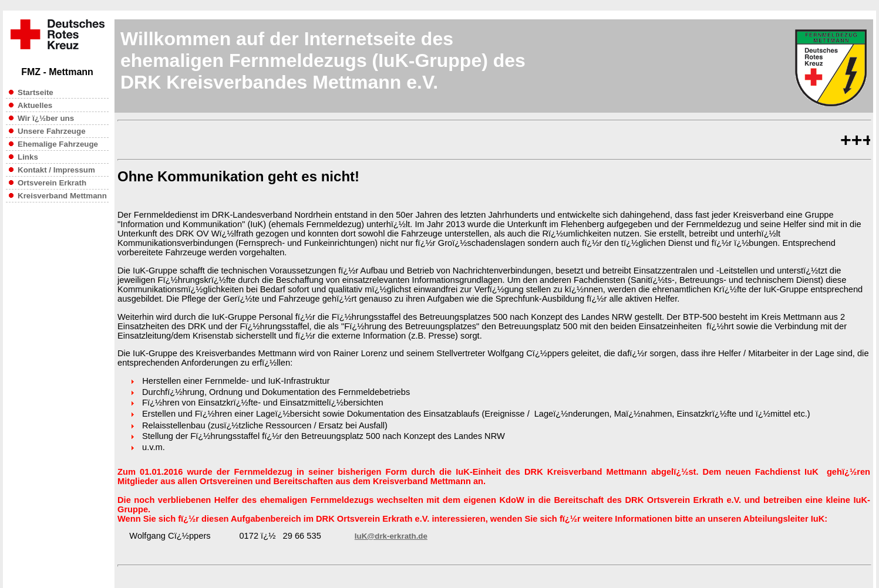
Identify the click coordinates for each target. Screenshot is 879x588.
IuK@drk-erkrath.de (391, 536)
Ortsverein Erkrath (52, 183)
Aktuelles (35, 105)
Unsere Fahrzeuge (47, 131)
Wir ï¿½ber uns (46, 118)
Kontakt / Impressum (56, 170)
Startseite (36, 92)
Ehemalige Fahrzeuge (53, 144)
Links (28, 157)
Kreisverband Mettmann (62, 196)
